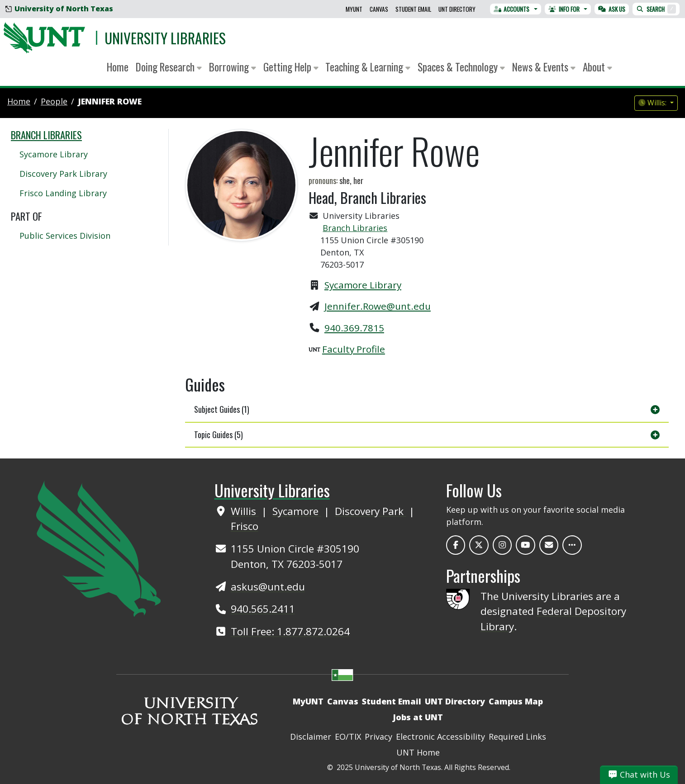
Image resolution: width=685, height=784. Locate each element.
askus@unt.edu (268, 587)
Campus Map (516, 701)
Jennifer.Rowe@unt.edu (378, 306)
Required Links (517, 737)
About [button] (597, 67)
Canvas (379, 9)
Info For (564, 9)
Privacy (378, 737)
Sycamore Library (363, 285)
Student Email (413, 9)
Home (118, 67)
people (54, 101)
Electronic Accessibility (440, 737)
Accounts (512, 9)
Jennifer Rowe (110, 101)
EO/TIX (348, 737)
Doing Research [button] (169, 67)
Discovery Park (371, 511)
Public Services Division (65, 236)
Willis (245, 511)
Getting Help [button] (291, 67)
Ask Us (612, 9)
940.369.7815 (354, 328)
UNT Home (418, 752)
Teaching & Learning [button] (368, 67)
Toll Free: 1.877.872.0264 (290, 631)
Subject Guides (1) (222, 409)
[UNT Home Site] (98, 548)
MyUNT (354, 9)
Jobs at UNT (418, 717)
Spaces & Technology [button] (461, 67)
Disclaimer (311, 737)
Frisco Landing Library (63, 193)
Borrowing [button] (233, 67)
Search (656, 9)
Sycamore (297, 511)
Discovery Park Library (63, 174)
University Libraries (165, 38)
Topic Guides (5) (219, 435)
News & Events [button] (544, 67)
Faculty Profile (354, 349)
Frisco (245, 526)
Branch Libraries (355, 228)
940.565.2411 (263, 609)
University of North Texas (59, 9)
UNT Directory (457, 9)
